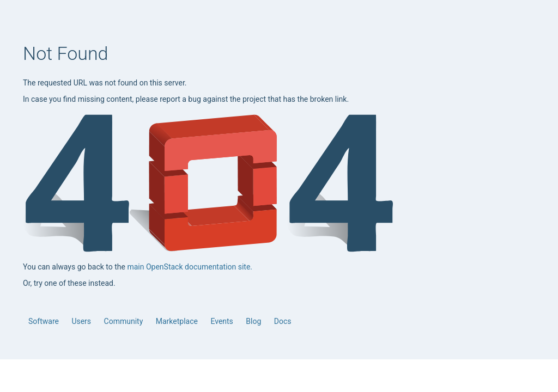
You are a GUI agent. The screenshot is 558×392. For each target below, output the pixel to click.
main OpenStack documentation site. (190, 267)
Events (223, 321)
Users (82, 321)
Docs (283, 321)
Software (44, 321)
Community (125, 321)
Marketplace (178, 321)
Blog (254, 321)
